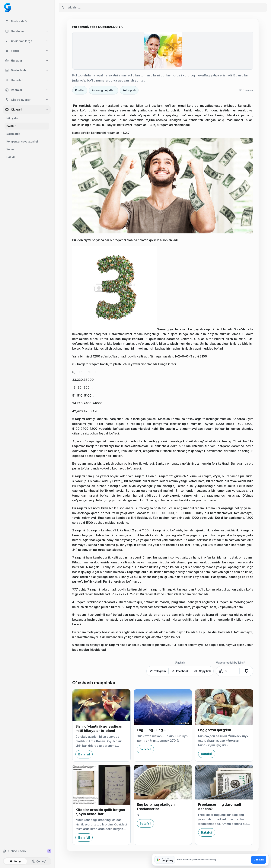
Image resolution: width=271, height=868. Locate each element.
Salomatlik (13, 134)
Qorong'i (39, 861)
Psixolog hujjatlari (104, 90)
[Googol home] (8, 8)
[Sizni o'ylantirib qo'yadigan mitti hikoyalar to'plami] (101, 705)
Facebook (180, 671)
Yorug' (15, 861)
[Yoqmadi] (246, 671)
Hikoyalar (13, 118)
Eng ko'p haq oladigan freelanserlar (156, 807)
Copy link (202, 671)
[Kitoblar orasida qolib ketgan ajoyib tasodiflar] (101, 785)
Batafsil (84, 754)
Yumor (11, 149)
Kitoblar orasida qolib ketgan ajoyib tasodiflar (100, 812)
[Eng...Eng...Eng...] (163, 707)
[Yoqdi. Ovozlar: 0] (228, 671)
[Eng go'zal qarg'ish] (224, 707)
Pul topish (129, 90)
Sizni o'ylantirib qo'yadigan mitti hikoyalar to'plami (99, 728)
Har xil (11, 157)
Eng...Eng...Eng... (151, 730)
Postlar (11, 126)
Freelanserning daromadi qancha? (220, 807)
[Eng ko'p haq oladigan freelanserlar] (163, 782)
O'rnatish (259, 860)
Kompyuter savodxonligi (22, 141)
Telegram (158, 671)
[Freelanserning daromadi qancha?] (224, 782)
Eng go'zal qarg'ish (215, 730)
